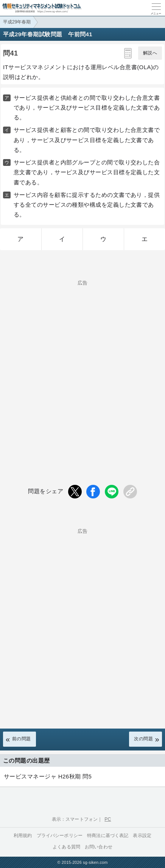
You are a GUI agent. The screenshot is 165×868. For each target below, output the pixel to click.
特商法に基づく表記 (108, 836)
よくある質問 (66, 847)
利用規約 (23, 836)
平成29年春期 (17, 22)
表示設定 (142, 836)
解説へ (150, 53)
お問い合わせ (99, 847)
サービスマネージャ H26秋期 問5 (48, 776)
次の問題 (143, 739)
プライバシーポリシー (60, 836)
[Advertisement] (82, 370)
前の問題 (22, 739)
